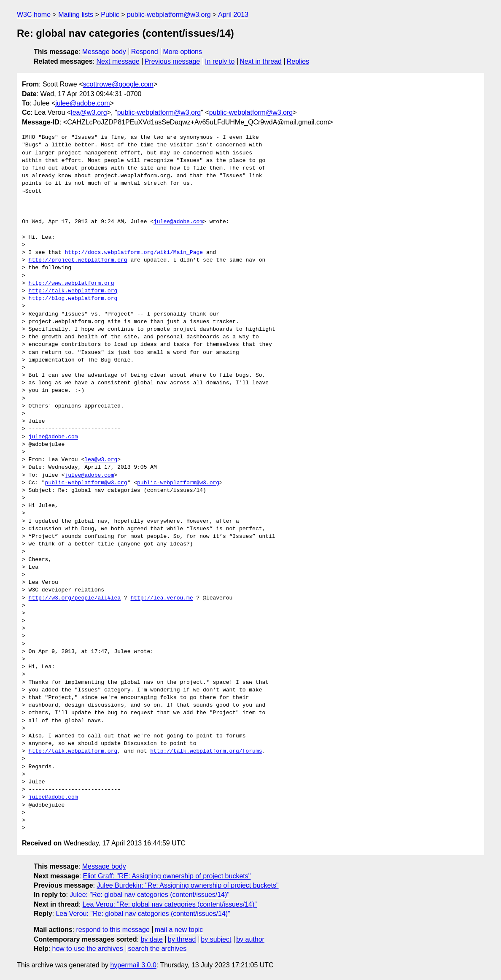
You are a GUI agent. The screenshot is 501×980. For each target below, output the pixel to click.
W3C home (34, 15)
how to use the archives (88, 949)
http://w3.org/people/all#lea (75, 598)
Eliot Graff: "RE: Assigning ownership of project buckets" (167, 876)
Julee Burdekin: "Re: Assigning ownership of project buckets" (187, 885)
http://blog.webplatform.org (73, 299)
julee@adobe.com (82, 103)
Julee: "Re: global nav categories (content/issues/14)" (149, 895)
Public (110, 15)
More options (183, 52)
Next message (118, 61)
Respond (145, 52)
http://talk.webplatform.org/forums (206, 751)
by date (151, 939)
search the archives (158, 949)
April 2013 (233, 15)
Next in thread (261, 61)
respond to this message (113, 930)
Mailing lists (76, 15)
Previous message (172, 61)
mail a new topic (179, 930)
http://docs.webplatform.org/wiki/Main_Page (134, 253)
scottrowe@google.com (118, 84)
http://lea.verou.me (162, 598)
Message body (104, 52)
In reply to (220, 61)
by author (250, 939)
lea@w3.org (89, 112)
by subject (216, 939)
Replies (298, 61)
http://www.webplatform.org (71, 283)
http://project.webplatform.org (78, 260)
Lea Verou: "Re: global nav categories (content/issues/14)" (170, 904)
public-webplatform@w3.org (169, 15)
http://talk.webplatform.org (73, 291)
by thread (182, 939)
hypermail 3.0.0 (133, 965)
